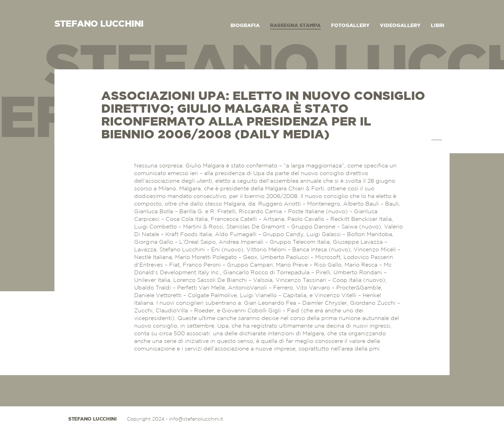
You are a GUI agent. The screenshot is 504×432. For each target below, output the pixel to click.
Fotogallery (350, 26)
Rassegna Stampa (295, 26)
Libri (438, 26)
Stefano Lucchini (92, 419)
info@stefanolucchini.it (196, 419)
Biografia (245, 26)
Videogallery (400, 26)
